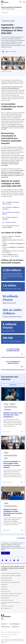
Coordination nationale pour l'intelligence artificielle (10, 582)
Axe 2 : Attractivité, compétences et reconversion (11, 208)
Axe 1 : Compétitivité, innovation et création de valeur (11, 203)
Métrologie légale (4, 589)
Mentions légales (4, 635)
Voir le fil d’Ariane (4, 12)
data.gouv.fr (15, 627)
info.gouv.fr (4, 624)
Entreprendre (4, 585)
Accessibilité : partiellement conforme (14, 632)
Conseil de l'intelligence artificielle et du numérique (10, 576)
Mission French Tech (5, 591)
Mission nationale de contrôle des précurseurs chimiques (12, 594)
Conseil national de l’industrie (7, 578)
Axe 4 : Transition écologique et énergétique (10, 218)
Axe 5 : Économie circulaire (9, 222)
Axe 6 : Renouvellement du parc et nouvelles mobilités (11, 227)
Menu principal (24, 2)
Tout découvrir (13, 385)
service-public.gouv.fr (15, 624)
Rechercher (20, 2)
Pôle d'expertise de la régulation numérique (9, 596)
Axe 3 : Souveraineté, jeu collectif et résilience (11, 213)
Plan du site (3, 632)
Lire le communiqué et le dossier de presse (13, 362)
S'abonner (5, 553)
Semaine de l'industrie (5, 598)
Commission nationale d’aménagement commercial (11, 573)
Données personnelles (13, 635)
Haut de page (21, 538)
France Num (3, 587)
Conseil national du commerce (7, 580)
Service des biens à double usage (7, 606)
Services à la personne (5, 608)
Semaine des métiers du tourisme (7, 600)
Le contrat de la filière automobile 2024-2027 (13, 350)
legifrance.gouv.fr (5, 627)
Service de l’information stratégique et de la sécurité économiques (11, 603)
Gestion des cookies (5, 637)
